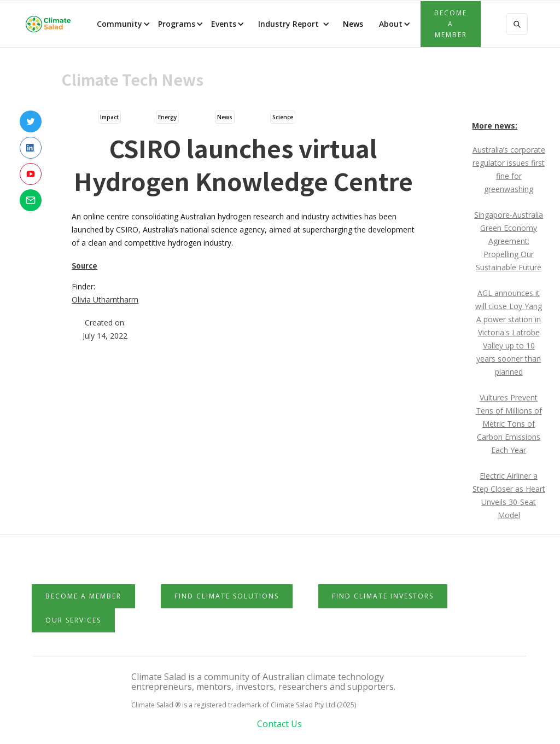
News (352, 24)
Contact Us (279, 724)
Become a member (451, 24)
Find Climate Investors (383, 596)
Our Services (73, 620)
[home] (48, 24)
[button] (122, 24)
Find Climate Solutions (227, 596)
